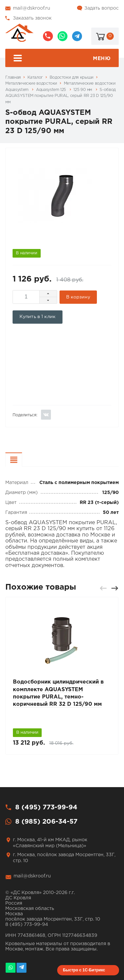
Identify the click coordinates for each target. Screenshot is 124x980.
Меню (62, 59)
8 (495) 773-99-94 (48, 36)
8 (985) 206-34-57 (62, 36)
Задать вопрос (102, 8)
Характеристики (22, 461)
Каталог (35, 78)
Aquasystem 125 (52, 90)
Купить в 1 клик (38, 317)
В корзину (78, 297)
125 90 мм (83, 90)
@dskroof (77, 36)
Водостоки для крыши (72, 78)
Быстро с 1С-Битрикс (84, 970)
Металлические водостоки (31, 83)
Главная (13, 78)
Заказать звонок (32, 18)
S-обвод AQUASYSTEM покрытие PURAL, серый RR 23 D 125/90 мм (60, 96)
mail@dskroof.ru (32, 8)
